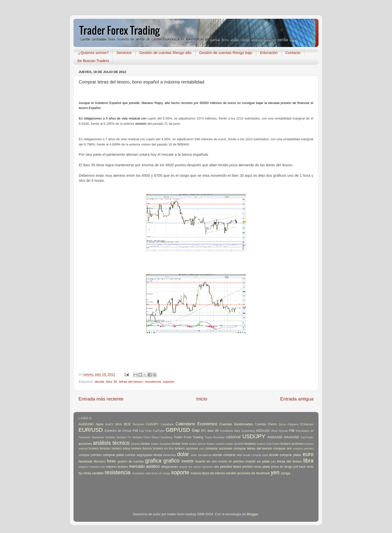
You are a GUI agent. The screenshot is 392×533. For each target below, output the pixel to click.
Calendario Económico (196, 424)
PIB (292, 431)
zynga (285, 473)
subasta (196, 473)
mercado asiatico (144, 466)
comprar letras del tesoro (253, 448)
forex (111, 461)
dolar (183, 454)
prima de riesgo (282, 467)
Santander (98, 437)
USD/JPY (254, 436)
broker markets (216, 444)
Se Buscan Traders (93, 61)
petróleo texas (252, 467)
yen (275, 472)
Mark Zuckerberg (245, 431)
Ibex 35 (111, 382)
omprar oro (186, 467)
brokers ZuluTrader (268, 444)
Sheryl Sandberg (162, 437)
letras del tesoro (131, 382)
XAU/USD (291, 437)
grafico (171, 461)
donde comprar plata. (285, 455)
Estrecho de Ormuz (118, 431)
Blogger (252, 514)
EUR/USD (91, 430)
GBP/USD (178, 430)
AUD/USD (86, 424)
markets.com (97, 467)
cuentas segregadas (139, 455)
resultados (138, 473)
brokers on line (163, 448)
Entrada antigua (297, 399)
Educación (269, 53)
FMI (135, 431)
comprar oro (282, 448)
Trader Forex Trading (188, 437)
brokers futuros (141, 448)
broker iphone (197, 444)
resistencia (153, 382)
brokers (250, 444)
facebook (85, 461)
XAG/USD (275, 437)
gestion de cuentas (131, 461)
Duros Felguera (289, 424)
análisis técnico (111, 443)
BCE (127, 424)
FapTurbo (159, 431)
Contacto (293, 53)
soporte (168, 382)
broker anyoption (161, 444)
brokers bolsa (121, 448)
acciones (85, 444)
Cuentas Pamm (266, 424)
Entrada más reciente (101, 399)
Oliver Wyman (279, 431)
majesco (83, 467)
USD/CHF (233, 437)
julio (273, 461)
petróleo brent (230, 467)
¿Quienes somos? (93, 53)
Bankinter (138, 424)
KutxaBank (226, 431)
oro (216, 467)
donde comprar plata (255, 455)
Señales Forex (141, 437)
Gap (196, 430)
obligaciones (169, 467)
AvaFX (109, 424)
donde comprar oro (227, 455)
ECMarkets (307, 424)
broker (146, 444)
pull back (299, 467)
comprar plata (113, 455)
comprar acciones (219, 448)
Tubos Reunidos (214, 437)
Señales (110, 437)
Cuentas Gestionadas (236, 424)
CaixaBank (167, 424)
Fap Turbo (146, 431)
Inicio (202, 399)
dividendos (169, 455)
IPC (203, 431)
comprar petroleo (303, 448)
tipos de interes (213, 473)
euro (308, 454)
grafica (153, 461)
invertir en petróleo (231, 461)
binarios (136, 444)
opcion (197, 467)
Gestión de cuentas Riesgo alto (165, 53)
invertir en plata (257, 461)
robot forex (152, 473)
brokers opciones (186, 448)
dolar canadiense (201, 455)
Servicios (124, 53)
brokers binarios (99, 448)
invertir (188, 461)
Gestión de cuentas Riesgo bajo (226, 53)
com (202, 448)
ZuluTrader (307, 437)
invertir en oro (206, 461)
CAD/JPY (152, 424)
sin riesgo (164, 473)
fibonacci (99, 461)
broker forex (180, 444)
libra (308, 461)
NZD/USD (263, 431)
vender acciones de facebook (248, 473)
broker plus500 (235, 444)
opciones (208, 467)
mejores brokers (117, 467)
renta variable (93, 473)
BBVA (119, 424)
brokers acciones (292, 444)
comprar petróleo (90, 455)
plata (266, 467)
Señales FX (124, 437)
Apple (100, 424)
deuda (99, 382)
